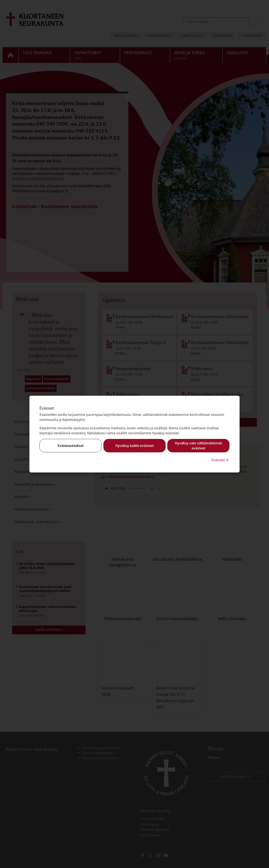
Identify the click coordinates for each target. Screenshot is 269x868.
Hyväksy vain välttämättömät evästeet (198, 446)
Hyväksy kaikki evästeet (134, 446)
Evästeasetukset (71, 446)
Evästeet (221, 460)
